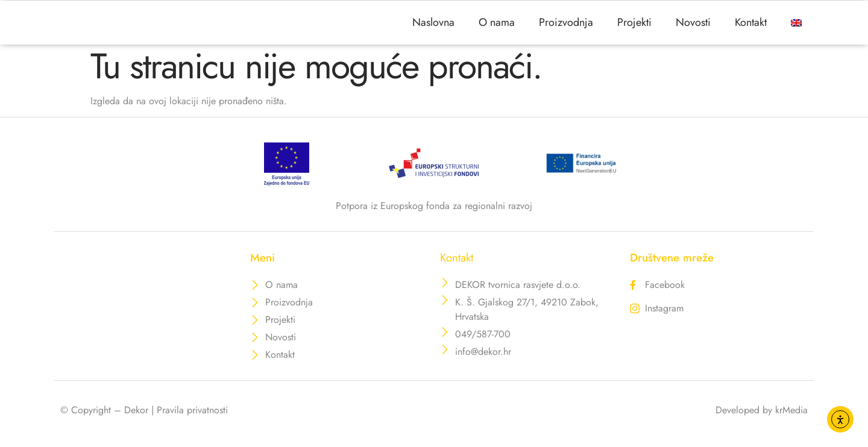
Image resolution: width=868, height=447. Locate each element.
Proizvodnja (566, 27)
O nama (497, 27)
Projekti (634, 27)
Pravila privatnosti (192, 419)
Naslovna (433, 27)
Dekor (136, 419)
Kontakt (751, 27)
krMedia (791, 419)
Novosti (693, 27)
